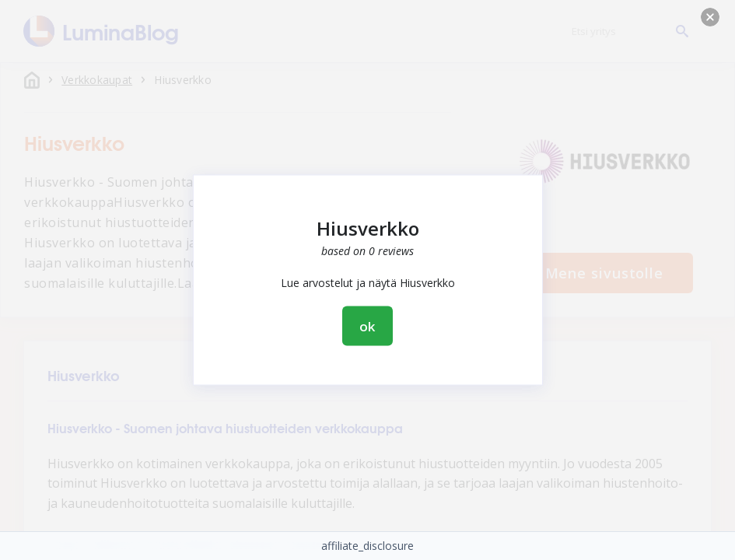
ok (368, 326)
